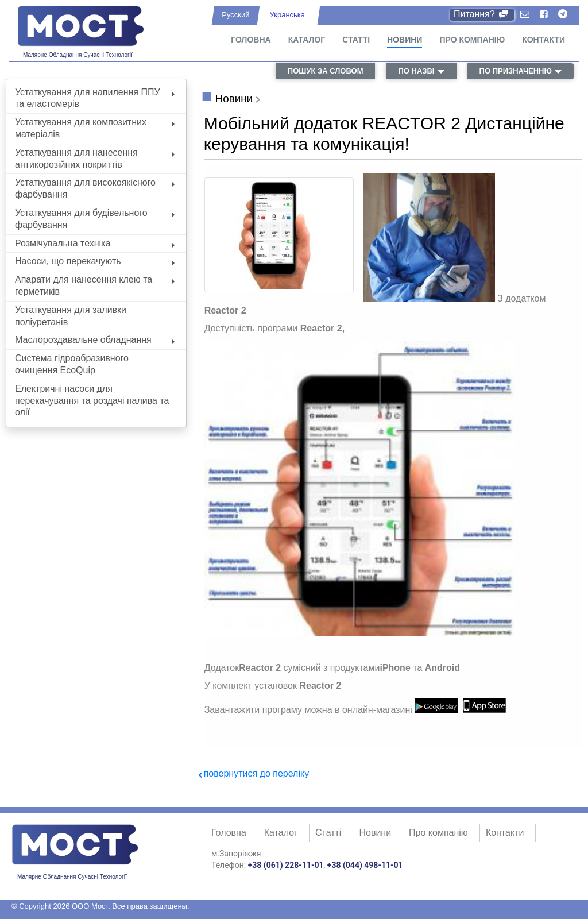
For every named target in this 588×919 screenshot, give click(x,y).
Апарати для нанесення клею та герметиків (95, 285)
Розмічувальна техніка (95, 243)
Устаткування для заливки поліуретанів (71, 316)
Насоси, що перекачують (95, 261)
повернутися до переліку (256, 773)
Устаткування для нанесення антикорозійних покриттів (95, 159)
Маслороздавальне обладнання (95, 340)
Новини (405, 40)
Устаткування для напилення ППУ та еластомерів (95, 98)
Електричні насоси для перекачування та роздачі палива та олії (92, 401)
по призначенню (516, 71)
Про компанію (472, 40)
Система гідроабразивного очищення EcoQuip (72, 364)
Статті (356, 40)
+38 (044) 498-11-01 (365, 865)
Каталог (307, 40)
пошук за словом (326, 71)
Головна (251, 40)
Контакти (543, 40)
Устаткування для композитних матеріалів (95, 128)
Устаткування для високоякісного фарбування (95, 188)
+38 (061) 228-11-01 (286, 865)
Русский (235, 15)
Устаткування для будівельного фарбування (95, 219)
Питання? (482, 14)
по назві (416, 71)
